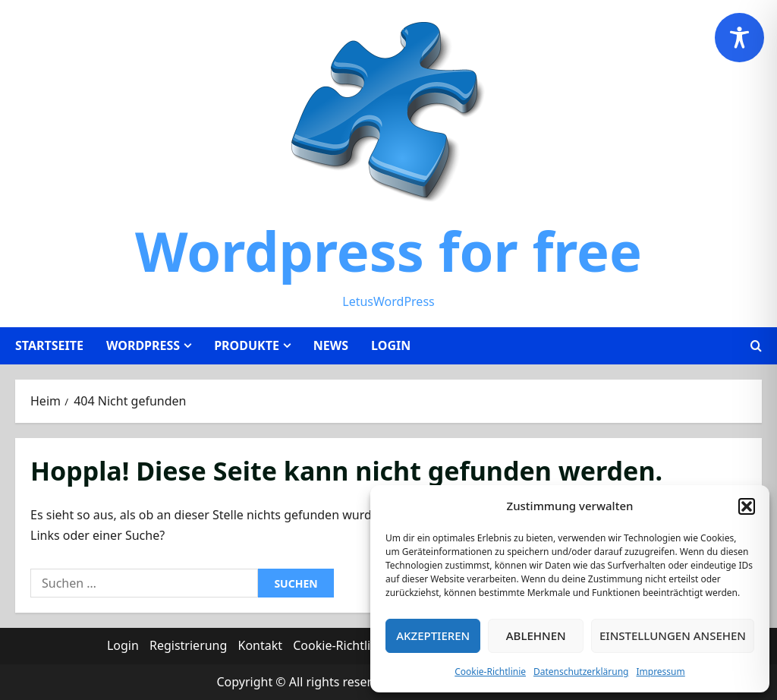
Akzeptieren (433, 635)
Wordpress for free (388, 251)
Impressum (660, 672)
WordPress (143, 345)
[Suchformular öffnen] (756, 346)
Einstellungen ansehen (673, 635)
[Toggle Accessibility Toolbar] (739, 38)
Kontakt (261, 645)
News (331, 345)
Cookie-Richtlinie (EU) (353, 645)
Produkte (247, 345)
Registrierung (188, 645)
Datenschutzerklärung (581, 672)
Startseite (49, 345)
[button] (747, 506)
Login (391, 345)
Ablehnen (536, 635)
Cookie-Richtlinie (490, 672)
